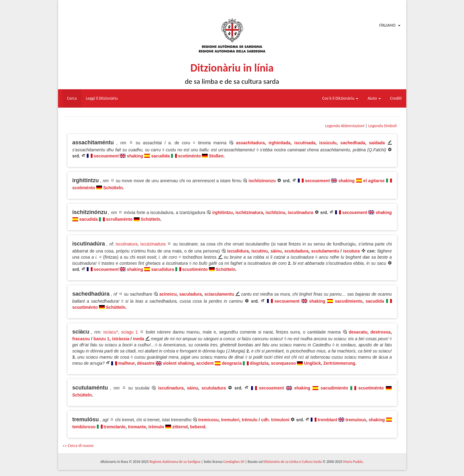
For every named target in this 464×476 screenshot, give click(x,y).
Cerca (72, 98)
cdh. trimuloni (275, 420)
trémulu (249, 420)
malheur (126, 363)
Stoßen (216, 156)
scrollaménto (119, 219)
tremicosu (208, 420)
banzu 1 (101, 339)
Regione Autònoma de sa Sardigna (175, 462)
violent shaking (178, 363)
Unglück (312, 363)
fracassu (81, 339)
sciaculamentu (219, 294)
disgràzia (259, 363)
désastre (146, 363)
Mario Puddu (353, 462)
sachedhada (353, 143)
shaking (135, 156)
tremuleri (230, 420)
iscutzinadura (153, 244)
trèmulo (156, 427)
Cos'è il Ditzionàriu (340, 98)
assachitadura (250, 143)
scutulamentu (325, 251)
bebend (198, 427)
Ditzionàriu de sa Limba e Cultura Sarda (293, 462)
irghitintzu (223, 212)
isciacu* (111, 332)
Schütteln (113, 188)
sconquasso (283, 363)
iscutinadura (300, 212)
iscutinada (305, 143)
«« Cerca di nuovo (78, 446)
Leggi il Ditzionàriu (102, 98)
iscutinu (260, 251)
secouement (106, 156)
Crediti (396, 98)
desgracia (232, 363)
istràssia (121, 339)
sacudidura (163, 269)
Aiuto (374, 98)
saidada (377, 143)
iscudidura (238, 251)
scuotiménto (195, 269)
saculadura (191, 294)
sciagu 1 (130, 332)
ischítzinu (275, 212)
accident (205, 363)
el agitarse (374, 181)
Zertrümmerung (339, 363)
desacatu (358, 332)
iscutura (351, 251)
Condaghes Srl (234, 462)
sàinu (276, 251)
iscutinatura (127, 244)
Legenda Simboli (383, 126)
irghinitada (279, 143)
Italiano (387, 25)
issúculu (328, 143)
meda (139, 339)
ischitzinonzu (262, 181)
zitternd (180, 427)
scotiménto (190, 156)
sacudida (161, 156)
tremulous (356, 420)
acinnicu (168, 294)
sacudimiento (349, 301)
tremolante (115, 427)
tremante (137, 427)
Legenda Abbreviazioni (345, 126)
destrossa (381, 332)
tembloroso (84, 427)
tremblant (327, 420)
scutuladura (296, 251)
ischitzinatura (249, 212)
